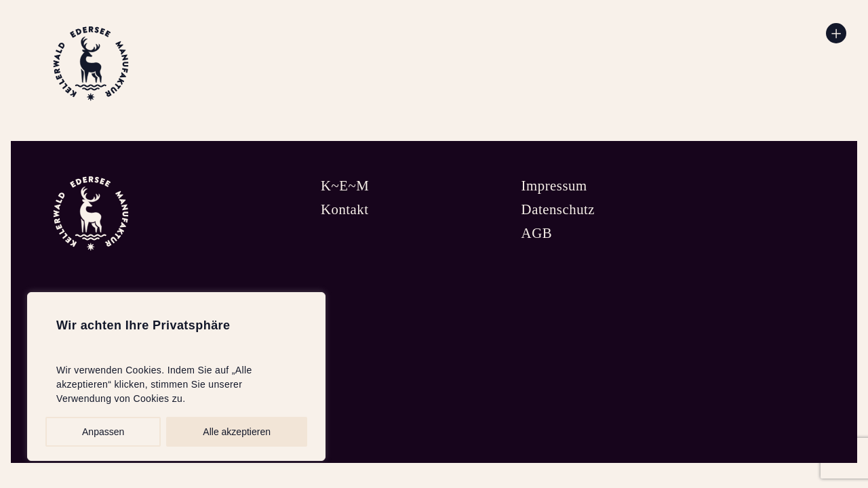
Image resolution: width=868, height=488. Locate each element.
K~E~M (345, 185)
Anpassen (103, 432)
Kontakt (345, 209)
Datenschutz (558, 209)
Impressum (554, 185)
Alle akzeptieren (237, 432)
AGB (537, 233)
